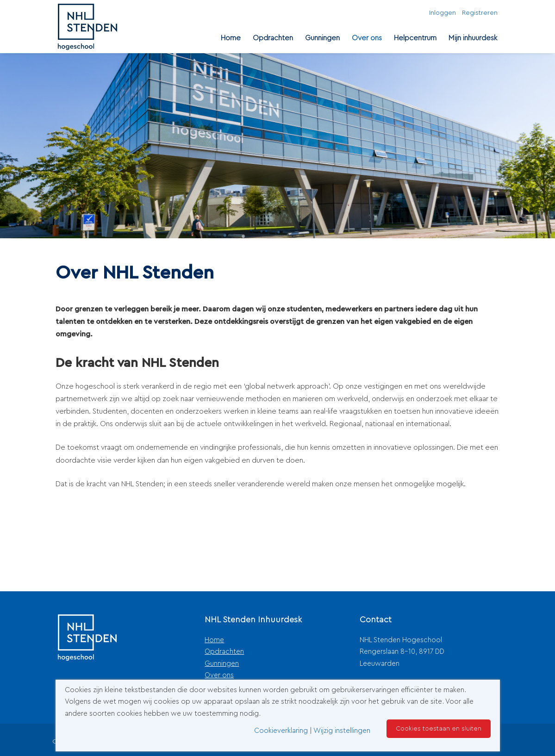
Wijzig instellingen (342, 731)
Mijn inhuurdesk (473, 38)
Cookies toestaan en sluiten (439, 729)
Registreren (480, 13)
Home (231, 38)
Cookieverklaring (281, 731)
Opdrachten (273, 38)
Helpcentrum (415, 38)
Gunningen (322, 38)
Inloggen (443, 13)
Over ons (367, 38)
